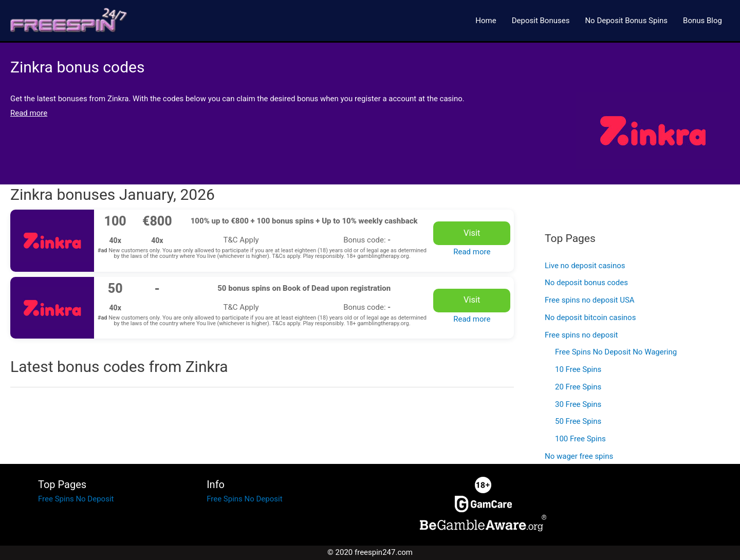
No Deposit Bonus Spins (626, 21)
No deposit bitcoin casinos (590, 318)
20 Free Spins (578, 387)
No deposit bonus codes (586, 283)
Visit (472, 233)
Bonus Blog (702, 21)
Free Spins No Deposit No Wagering (616, 352)
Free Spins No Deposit (76, 499)
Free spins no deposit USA (590, 300)
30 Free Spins (578, 404)
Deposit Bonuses (541, 21)
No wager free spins (579, 456)
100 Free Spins (580, 439)
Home (486, 21)
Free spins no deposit (581, 335)
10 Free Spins (578, 369)
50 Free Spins (578, 421)
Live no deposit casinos (585, 266)
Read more (472, 252)
